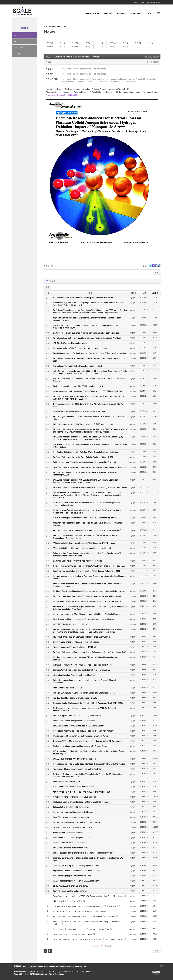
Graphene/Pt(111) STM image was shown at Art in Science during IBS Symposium (87, 741)
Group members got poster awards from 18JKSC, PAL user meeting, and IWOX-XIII (88, 518)
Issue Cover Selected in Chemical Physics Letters (74, 787)
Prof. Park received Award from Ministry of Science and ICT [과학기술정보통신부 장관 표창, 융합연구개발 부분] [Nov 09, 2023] (89, 398)
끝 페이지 (110, 946)
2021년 (100, 43)
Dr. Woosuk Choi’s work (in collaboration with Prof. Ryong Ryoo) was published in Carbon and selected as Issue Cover (87, 511)
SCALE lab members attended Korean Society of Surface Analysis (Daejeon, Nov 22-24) (90, 467)
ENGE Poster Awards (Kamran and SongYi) (71, 886)
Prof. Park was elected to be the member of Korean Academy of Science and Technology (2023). (86, 474)
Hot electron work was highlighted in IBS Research (74, 812)
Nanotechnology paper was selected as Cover (72, 876)
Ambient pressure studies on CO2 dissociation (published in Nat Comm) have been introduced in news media (88, 585)
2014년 (75, 47)
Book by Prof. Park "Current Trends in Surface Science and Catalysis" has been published (86, 923)
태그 (50, 951)
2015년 (62, 47)
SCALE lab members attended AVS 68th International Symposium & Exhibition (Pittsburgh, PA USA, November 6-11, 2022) (86, 481)
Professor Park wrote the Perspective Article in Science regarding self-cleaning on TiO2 (89, 652)
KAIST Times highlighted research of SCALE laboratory (76, 881)
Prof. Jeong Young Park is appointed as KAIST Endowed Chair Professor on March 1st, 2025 (89, 359)
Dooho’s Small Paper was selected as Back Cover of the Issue (79, 411)
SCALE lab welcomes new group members (71, 817)
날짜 (144, 293)
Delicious (159, 267)
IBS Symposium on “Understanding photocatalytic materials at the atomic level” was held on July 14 (88, 752)
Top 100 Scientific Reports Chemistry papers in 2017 (75, 698)
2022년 (87, 43)
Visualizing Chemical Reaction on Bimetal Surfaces (74, 675)
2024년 (62, 43)
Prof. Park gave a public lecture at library (70, 891)
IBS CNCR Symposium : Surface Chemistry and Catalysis (77, 715)
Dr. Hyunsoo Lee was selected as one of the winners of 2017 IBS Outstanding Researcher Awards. (86, 709)
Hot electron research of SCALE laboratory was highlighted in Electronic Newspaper (88, 614)
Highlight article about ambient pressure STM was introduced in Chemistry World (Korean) (86, 658)
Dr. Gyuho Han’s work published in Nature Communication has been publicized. (86, 333)
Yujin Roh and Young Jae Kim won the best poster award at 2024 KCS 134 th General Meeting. (89, 380)
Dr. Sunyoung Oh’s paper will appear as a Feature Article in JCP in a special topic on (89, 601)
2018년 (138, 43)
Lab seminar (18, 48)
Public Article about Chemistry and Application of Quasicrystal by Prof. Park (85, 462)
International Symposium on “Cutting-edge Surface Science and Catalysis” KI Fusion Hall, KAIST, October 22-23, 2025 (89, 304)
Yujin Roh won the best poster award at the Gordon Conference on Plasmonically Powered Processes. (87, 319)
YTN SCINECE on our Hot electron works (70, 343)
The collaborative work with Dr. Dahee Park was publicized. (78, 366)
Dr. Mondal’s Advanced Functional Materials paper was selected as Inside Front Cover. (89, 591)
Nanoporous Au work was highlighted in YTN (72, 837)
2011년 (113, 47)
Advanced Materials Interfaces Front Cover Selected (75, 797)
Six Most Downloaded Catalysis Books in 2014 (72, 827)
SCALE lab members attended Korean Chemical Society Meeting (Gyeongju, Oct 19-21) (90, 487)
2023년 (75, 43)
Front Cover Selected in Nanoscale (67, 688)
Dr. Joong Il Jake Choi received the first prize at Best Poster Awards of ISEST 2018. (88, 703)
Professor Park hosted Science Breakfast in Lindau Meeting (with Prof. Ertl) (84, 916)
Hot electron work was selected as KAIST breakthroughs (76, 822)
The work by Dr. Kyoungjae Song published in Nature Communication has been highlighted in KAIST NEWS (86, 327)
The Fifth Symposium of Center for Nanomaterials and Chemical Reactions (84, 693)
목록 (157, 273)
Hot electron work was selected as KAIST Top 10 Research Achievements (84, 731)
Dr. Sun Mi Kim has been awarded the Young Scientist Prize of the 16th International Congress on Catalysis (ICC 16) (88, 775)
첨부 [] (49, 266)
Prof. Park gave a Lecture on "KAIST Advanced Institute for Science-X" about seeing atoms (88, 418)
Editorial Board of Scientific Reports (68, 832)
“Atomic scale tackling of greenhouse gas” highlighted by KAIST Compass (84, 543)
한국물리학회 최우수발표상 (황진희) (68, 901)
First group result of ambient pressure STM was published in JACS (81, 802)
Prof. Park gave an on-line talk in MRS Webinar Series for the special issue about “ (88, 596)
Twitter (150, 267)
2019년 (125, 43)
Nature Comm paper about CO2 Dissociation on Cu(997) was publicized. (84, 424)
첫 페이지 (94, 946)
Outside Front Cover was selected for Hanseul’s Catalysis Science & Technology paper (89, 566)
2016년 (50, 47)
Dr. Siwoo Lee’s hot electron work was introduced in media (78, 561)
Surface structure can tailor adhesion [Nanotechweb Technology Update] (84, 853)
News (16, 35)
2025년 (50, 43)
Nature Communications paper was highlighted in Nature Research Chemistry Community (85, 681)
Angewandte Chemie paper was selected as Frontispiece (79, 57)
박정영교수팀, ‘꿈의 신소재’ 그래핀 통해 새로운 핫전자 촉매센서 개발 (81, 792)
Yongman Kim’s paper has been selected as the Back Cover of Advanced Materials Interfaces (88, 524)
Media (16, 41)
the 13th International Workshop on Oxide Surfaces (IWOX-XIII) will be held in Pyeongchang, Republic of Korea (85, 537)
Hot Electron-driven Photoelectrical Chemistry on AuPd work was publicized (85, 297)
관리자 (48, 62)
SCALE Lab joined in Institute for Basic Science (73, 934)
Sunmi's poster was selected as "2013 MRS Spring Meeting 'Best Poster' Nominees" (88, 896)
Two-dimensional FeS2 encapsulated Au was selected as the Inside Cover (84, 619)
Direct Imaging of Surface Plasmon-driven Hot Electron (76, 642)
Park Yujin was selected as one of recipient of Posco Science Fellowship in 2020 (87, 571)
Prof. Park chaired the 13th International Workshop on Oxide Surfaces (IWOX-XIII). (87, 530)
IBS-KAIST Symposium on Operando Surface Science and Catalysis (81, 637)
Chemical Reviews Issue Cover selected (70, 843)
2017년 (150, 43)
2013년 (87, 47)
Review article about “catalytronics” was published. (74, 721)
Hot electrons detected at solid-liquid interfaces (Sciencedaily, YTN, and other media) (89, 764)
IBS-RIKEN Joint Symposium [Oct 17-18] (71, 624)
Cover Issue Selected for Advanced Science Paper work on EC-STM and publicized (88, 391)
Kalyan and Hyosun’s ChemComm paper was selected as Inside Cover (83, 665)
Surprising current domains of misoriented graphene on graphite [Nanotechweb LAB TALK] (88, 859)
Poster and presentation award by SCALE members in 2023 (78, 386)
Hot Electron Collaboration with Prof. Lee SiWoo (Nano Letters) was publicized (86, 452)
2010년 (125, 47)
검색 (45, 951)
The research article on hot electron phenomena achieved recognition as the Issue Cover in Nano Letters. (90, 446)
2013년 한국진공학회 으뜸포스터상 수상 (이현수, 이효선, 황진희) (80, 911)
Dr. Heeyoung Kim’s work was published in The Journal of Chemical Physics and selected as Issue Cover (87, 504)
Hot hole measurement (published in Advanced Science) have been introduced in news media (89, 577)
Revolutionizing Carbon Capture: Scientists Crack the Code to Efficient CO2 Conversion (89, 353)
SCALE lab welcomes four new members (70, 848)
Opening (17, 54)
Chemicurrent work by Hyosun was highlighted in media (76, 865)
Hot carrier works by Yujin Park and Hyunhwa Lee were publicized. (81, 348)
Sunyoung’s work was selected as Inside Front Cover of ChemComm (82, 670)
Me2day (153, 267)
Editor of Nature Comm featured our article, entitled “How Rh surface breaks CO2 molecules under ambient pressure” (87, 554)
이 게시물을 (142, 266)
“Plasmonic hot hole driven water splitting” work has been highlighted (82, 548)
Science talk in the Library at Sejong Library (71, 807)
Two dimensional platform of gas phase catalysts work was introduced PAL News (87, 338)
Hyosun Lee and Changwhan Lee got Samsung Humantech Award (81, 736)
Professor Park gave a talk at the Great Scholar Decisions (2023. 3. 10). (83, 457)
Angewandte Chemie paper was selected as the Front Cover (78, 769)
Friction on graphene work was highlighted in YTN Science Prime (80, 746)
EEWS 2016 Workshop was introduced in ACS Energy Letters (78, 726)
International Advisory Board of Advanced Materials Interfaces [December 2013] (87, 906)
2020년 (113, 43)
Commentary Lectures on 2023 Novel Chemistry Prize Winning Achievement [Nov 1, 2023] (88, 405)
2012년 (100, 47)
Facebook (156, 267)
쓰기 (157, 951)
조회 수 (155, 293)
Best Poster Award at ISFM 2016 (67, 781)
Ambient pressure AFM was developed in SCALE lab (75, 647)
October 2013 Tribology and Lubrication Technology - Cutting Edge (81, 929)
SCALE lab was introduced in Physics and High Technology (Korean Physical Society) (89, 939)
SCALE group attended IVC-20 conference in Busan (75, 759)
